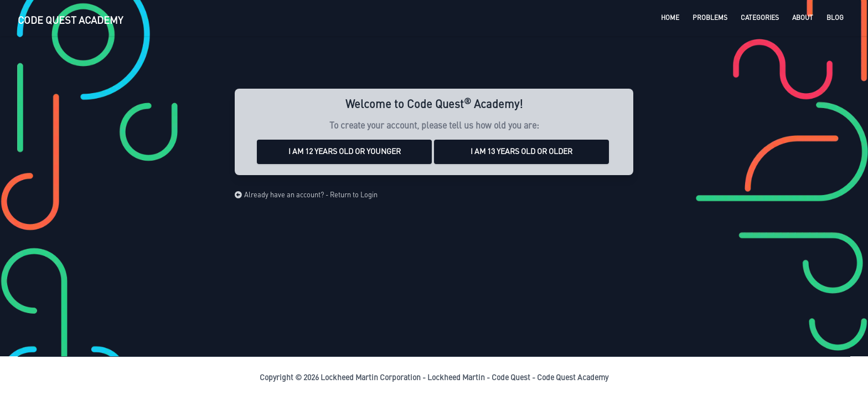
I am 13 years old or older (521, 152)
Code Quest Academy (573, 378)
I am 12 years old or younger (345, 152)
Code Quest (511, 378)
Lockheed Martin (456, 378)
